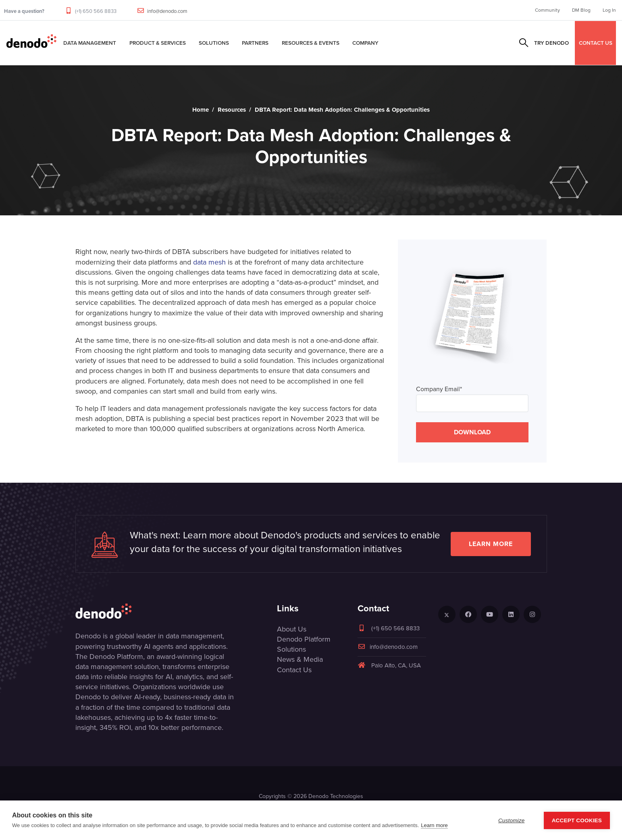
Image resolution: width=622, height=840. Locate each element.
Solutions (214, 43)
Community (547, 10)
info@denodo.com (167, 11)
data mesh (209, 262)
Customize (512, 820)
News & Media (300, 659)
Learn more (491, 544)
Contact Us (294, 670)
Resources (232, 110)
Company (365, 43)
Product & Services (158, 43)
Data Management (90, 43)
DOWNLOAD (472, 432)
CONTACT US (596, 43)
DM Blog (581, 10)
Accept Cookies (577, 820)
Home (201, 110)
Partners (255, 43)
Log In (609, 10)
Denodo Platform (304, 639)
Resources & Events (311, 43)
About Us (292, 629)
